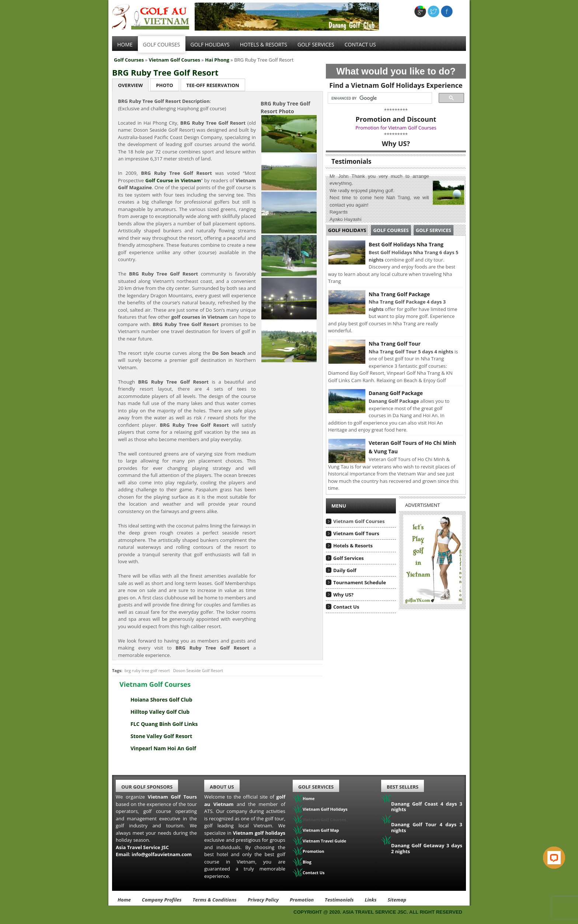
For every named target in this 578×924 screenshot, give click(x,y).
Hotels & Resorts (264, 44)
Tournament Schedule (360, 582)
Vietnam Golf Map (321, 830)
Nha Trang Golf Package (399, 294)
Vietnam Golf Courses (174, 60)
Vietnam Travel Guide (324, 841)
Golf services (316, 44)
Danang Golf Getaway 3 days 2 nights (427, 848)
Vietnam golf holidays (259, 833)
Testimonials (339, 900)
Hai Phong (217, 60)
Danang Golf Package (396, 393)
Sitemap (397, 900)
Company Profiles (162, 900)
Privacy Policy (263, 900)
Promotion (314, 851)
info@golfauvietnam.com (162, 854)
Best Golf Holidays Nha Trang (406, 244)
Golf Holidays (210, 44)
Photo (164, 85)
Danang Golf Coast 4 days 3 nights (427, 807)
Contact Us (360, 44)
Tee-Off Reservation (213, 85)
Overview (130, 85)
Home (125, 44)
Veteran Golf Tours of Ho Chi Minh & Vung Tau (412, 447)
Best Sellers (403, 787)
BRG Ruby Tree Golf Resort (165, 72)
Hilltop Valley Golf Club (160, 712)
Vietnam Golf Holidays (325, 809)
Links (370, 900)
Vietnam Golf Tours (356, 533)
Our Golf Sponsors (147, 787)
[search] (378, 98)
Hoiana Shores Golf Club (161, 700)
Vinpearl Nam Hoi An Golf (163, 748)
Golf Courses (162, 44)
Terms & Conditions (214, 900)
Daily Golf (345, 570)
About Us (222, 787)
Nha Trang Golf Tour (395, 344)
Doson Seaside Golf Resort (198, 670)
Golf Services (433, 230)
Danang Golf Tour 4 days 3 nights (427, 827)
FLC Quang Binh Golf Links (164, 724)
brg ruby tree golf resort (147, 670)
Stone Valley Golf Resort (161, 736)
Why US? (343, 595)
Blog (307, 862)
